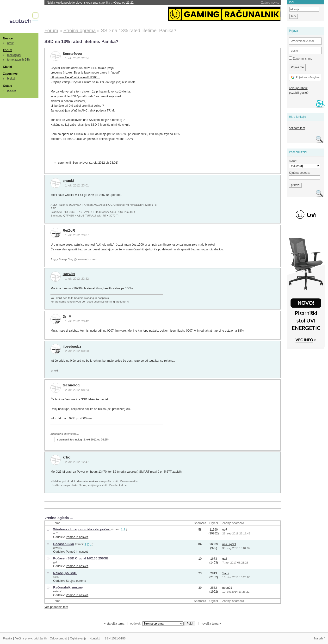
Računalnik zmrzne (68, 587)
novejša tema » (211, 624)
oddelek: (157, 624)
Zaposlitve (10, 74)
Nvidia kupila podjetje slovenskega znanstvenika (90, 3)
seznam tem (297, 128)
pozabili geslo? (299, 93)
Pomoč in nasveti (77, 537)
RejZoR (69, 230)
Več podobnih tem (56, 607)
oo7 (55, 533)
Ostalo (7, 86)
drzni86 (57, 548)
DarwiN (69, 274)
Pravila (7, 638)
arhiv (10, 43)
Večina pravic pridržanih (31, 638)
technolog (71, 385)
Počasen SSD (64, 544)
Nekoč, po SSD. (65, 573)
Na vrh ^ (319, 638)
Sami (226, 573)
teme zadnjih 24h (19, 60)
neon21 (227, 588)
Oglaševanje (78, 638)
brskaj (11, 79)
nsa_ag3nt (229, 544)
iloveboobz (72, 347)
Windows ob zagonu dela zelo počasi (82, 529)
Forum (7, 50)
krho (67, 457)
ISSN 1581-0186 (114, 638)
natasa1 (58, 591)
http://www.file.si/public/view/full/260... (75, 77)
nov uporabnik (298, 88)
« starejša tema (114, 624)
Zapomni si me (300, 58)
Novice (8, 38)
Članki (7, 67)
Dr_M (67, 316)
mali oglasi (14, 55)
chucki (68, 181)
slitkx (56, 577)
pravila (12, 90)
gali (55, 562)
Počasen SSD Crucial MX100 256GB (81, 558)
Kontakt (95, 638)
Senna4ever (73, 54)
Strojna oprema (76, 581)
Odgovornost (58, 638)
